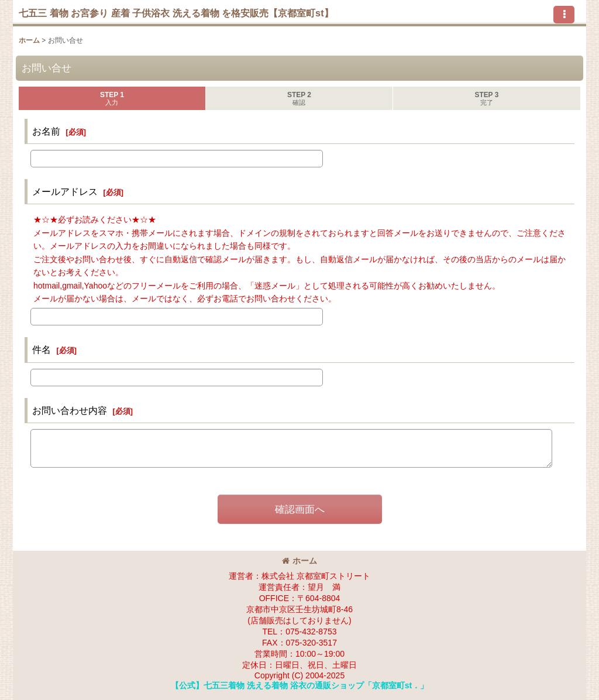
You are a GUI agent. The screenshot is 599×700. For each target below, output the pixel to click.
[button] (564, 15)
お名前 (46, 131)
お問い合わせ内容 (70, 410)
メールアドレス (65, 191)
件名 (42, 349)
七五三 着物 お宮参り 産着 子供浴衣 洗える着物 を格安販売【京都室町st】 (176, 13)
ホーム (299, 561)
